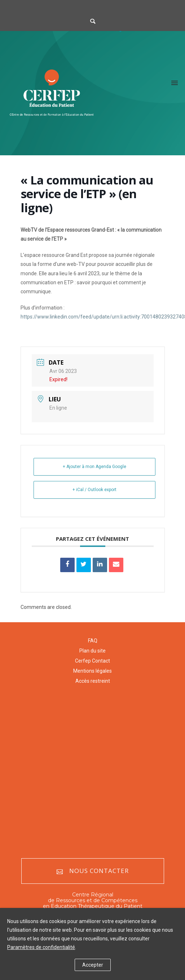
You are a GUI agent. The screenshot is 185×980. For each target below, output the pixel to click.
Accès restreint (93, 681)
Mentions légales (92, 671)
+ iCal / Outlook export (94, 490)
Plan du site (92, 651)
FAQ (93, 641)
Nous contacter (93, 871)
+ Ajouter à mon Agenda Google (94, 467)
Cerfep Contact (92, 661)
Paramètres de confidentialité (41, 947)
